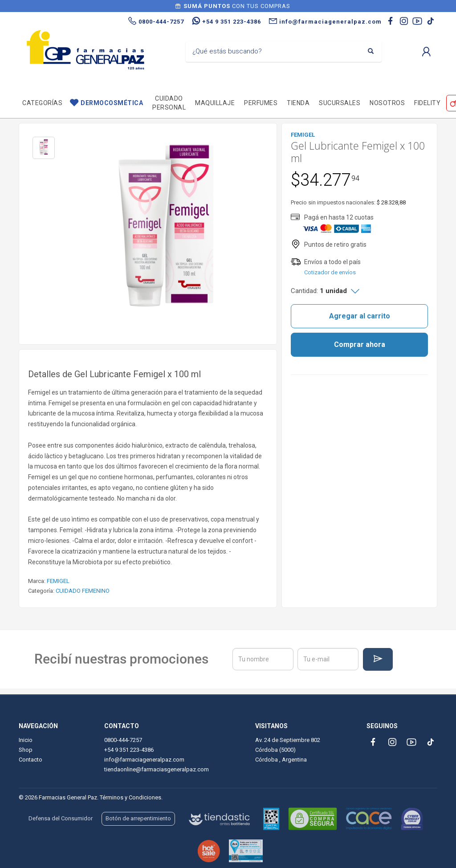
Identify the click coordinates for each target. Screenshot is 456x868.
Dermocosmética (112, 103)
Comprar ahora (360, 344)
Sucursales (340, 103)
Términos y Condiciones (130, 797)
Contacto (31, 760)
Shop (26, 750)
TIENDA (298, 103)
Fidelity (427, 103)
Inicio (26, 740)
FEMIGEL (58, 581)
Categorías (42, 103)
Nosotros (387, 103)
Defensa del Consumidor (61, 818)
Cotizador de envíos (330, 272)
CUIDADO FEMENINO (83, 591)
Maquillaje (215, 103)
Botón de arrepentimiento (138, 818)
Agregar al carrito (360, 316)
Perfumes (261, 103)
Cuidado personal (169, 103)
